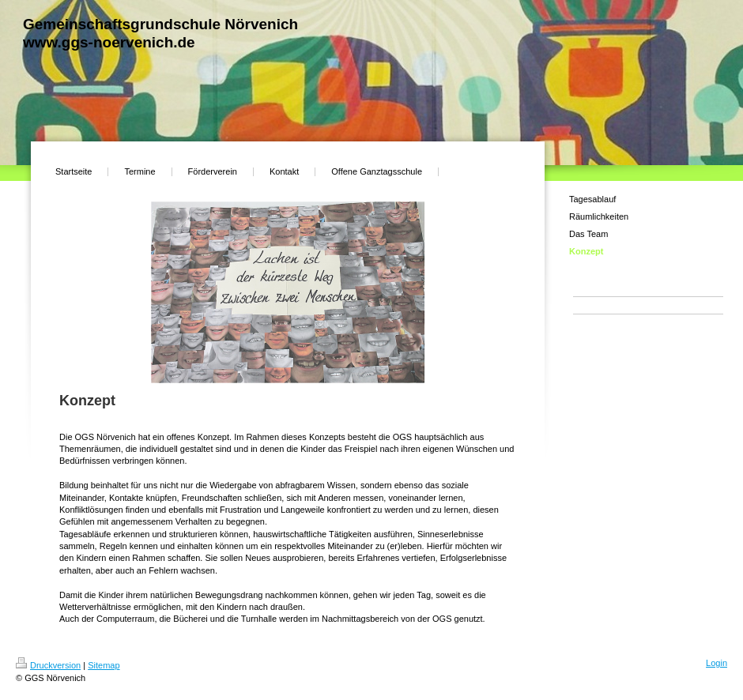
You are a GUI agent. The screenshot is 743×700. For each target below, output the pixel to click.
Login (717, 663)
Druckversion (48, 665)
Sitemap (104, 665)
